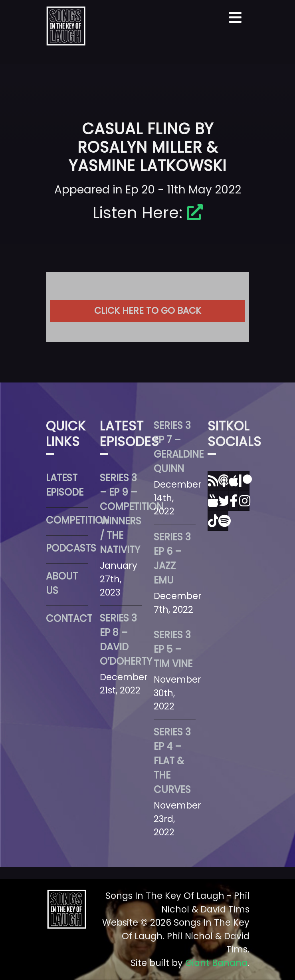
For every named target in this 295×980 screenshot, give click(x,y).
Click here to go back (148, 311)
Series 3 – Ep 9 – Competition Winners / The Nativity (121, 514)
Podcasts (67, 548)
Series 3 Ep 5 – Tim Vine (173, 649)
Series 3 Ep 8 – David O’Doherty (121, 640)
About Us (62, 583)
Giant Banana (216, 963)
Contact (67, 618)
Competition (67, 520)
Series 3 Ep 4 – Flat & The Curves (172, 761)
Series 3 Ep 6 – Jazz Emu (172, 559)
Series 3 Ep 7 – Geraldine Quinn (175, 447)
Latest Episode (65, 485)
